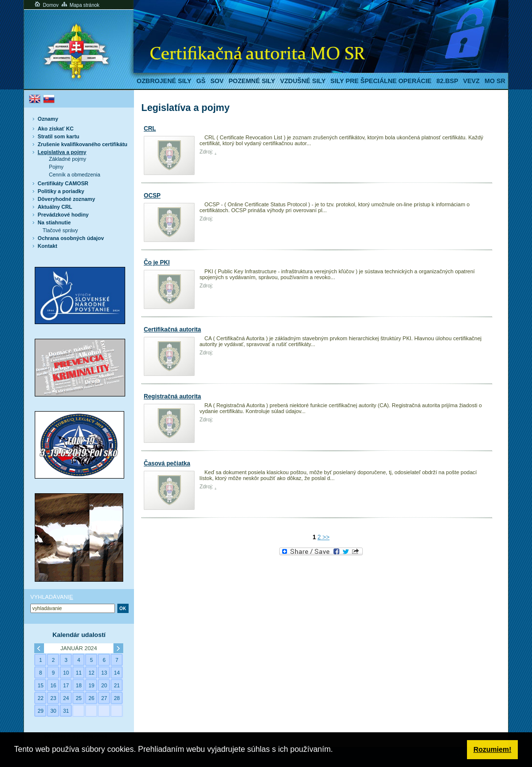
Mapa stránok (80, 5)
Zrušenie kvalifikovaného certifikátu (82, 144)
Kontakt (47, 246)
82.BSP (447, 81)
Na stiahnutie (54, 222)
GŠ (201, 81)
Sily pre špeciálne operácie (381, 81)
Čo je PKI (157, 263)
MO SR (495, 81)
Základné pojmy (67, 159)
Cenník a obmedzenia (75, 175)
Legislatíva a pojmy (62, 152)
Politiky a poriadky (61, 191)
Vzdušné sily (303, 81)
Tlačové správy (60, 230)
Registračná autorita (172, 396)
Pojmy (56, 167)
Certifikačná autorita (172, 329)
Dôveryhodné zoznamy (66, 199)
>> (325, 537)
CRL (150, 129)
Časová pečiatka (167, 463)
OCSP (152, 196)
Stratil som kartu (58, 136)
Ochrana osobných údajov (71, 238)
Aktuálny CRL (55, 207)
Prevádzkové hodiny (63, 215)
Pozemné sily (252, 81)
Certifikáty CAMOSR (63, 183)
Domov (46, 5)
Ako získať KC (55, 129)
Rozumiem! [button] (492, 749)
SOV (217, 81)
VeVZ (471, 81)
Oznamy (48, 119)
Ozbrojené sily (164, 81)
